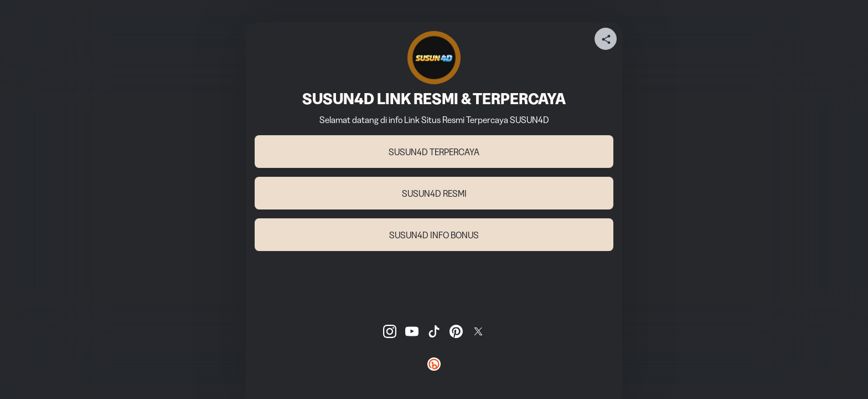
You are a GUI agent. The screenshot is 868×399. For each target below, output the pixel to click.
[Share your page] (606, 39)
